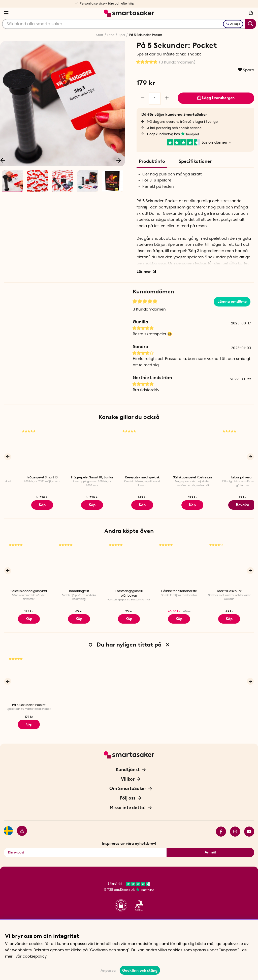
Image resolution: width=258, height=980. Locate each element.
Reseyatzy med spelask (179, 477)
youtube (249, 826)
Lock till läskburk (229, 589)
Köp (79, 504)
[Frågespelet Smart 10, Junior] (129, 450)
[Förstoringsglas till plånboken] (129, 562)
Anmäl (210, 847)
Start (100, 35)
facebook (221, 826)
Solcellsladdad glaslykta (29, 589)
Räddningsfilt (79, 589)
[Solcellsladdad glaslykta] (29, 562)
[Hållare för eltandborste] (179, 562)
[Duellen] (29, 450)
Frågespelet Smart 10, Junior (129, 477)
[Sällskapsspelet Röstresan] (229, 450)
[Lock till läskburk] (229, 562)
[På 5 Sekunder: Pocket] (29, 674)
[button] (121, 900)
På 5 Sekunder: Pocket (29, 701)
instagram (235, 826)
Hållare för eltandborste (179, 589)
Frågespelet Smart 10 (79, 477)
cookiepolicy (35, 956)
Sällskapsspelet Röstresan (229, 477)
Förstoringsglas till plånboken (129, 591)
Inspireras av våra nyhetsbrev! (129, 838)
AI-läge (233, 24)
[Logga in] (20, 826)
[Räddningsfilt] (79, 562)
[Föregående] (8, 456)
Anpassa (108, 970)
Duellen (29, 477)
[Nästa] (119, 160)
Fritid (111, 35)
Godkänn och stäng (140, 970)
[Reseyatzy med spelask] (179, 450)
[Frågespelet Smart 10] (79, 450)
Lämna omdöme (232, 301)
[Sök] (129, 24)
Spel (122, 35)
